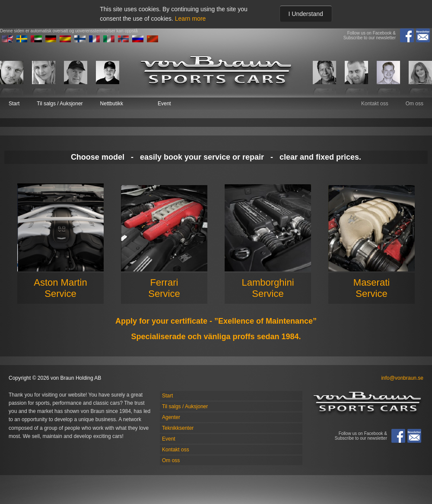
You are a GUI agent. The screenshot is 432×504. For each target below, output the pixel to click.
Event (164, 104)
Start (14, 104)
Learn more (191, 19)
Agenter (171, 417)
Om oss (415, 104)
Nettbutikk (112, 104)
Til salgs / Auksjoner (60, 104)
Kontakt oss (375, 104)
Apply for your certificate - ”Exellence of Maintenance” (216, 321)
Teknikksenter (178, 428)
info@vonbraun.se (402, 378)
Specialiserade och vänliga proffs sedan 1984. (216, 337)
